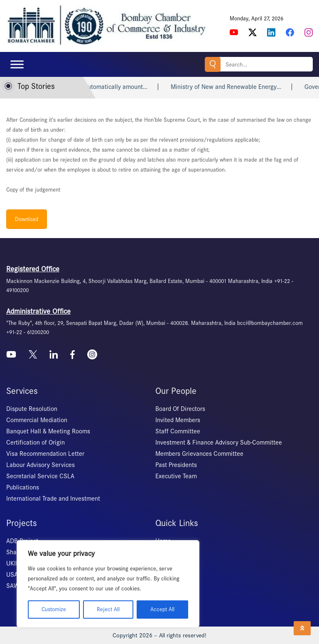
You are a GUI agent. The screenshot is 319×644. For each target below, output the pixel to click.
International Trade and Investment (53, 499)
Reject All (108, 609)
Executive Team (176, 476)
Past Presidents (176, 465)
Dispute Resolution (32, 409)
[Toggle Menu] (17, 64)
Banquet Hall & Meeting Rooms (48, 431)
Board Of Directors (180, 409)
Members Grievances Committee (199, 454)
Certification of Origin (36, 442)
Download (27, 219)
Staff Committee (178, 431)
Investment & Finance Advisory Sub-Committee (219, 442)
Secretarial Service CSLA (40, 476)
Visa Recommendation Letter (45, 454)
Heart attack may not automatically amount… (97, 87)
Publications (23, 487)
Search (213, 64)
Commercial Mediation (37, 420)
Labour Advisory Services (40, 465)
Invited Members (178, 420)
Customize (54, 609)
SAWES (16, 586)
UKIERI (15, 563)
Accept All (162, 609)
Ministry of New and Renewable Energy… (236, 87)
